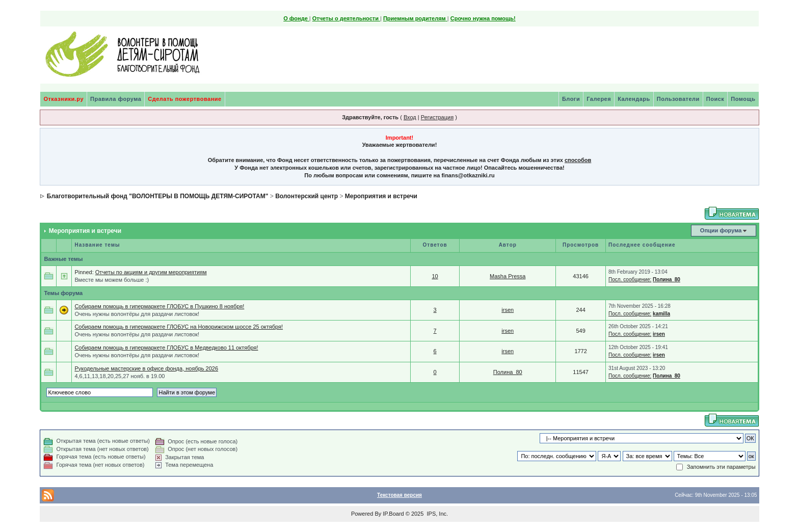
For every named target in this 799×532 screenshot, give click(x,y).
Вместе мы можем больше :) (112, 280)
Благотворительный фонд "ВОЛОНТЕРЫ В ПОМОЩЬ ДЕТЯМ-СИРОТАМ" (158, 196)
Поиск (715, 99)
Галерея (599, 99)
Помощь (743, 99)
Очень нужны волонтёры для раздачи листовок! (137, 314)
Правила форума (116, 99)
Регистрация (437, 117)
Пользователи (678, 99)
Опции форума (721, 230)
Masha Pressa (508, 276)
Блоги (571, 99)
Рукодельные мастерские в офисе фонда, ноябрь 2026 (146, 368)
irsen (508, 310)
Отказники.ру (63, 99)
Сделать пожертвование (184, 99)
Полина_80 (667, 280)
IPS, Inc (436, 514)
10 (435, 276)
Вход (410, 117)
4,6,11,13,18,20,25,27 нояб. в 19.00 (119, 376)
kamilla (661, 314)
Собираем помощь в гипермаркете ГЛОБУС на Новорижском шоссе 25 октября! (179, 327)
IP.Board (393, 514)
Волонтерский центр (307, 196)
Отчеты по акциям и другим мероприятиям (151, 272)
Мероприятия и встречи (381, 196)
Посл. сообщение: (630, 280)
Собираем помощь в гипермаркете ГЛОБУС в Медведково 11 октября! (166, 348)
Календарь (634, 99)
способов (578, 160)
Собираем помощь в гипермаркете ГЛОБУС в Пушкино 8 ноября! (159, 306)
